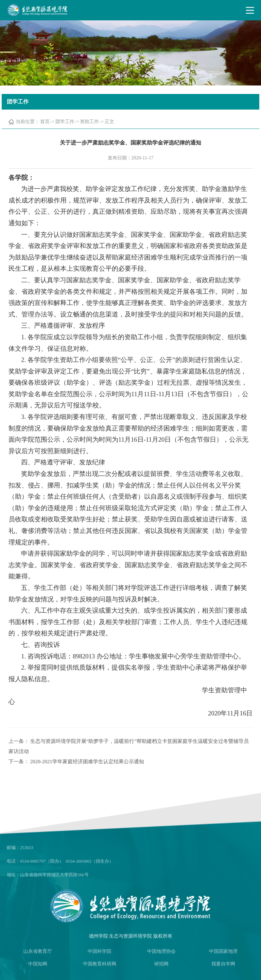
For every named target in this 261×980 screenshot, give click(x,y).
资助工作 (89, 122)
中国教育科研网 (100, 964)
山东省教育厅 (38, 951)
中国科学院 (100, 951)
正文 (109, 122)
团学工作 (65, 122)
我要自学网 (223, 964)
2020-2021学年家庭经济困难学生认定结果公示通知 (87, 762)
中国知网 (38, 964)
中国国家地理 (223, 951)
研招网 (161, 964)
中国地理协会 (161, 951)
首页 (45, 122)
